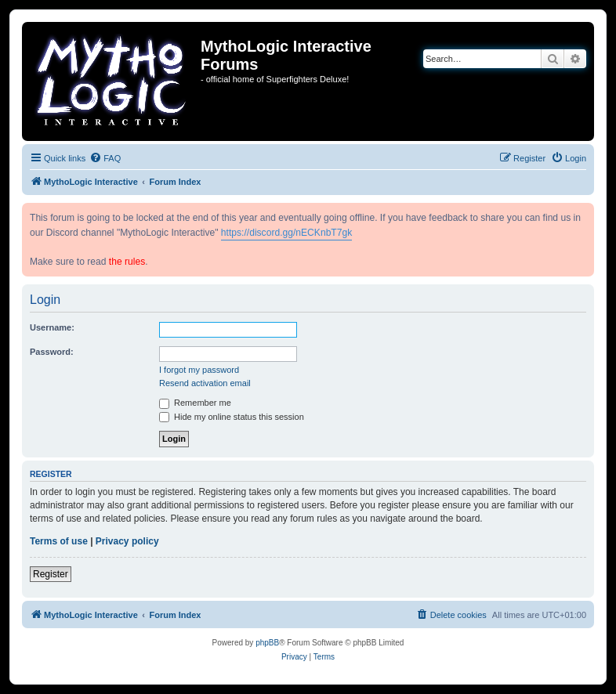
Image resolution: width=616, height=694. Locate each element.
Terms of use (59, 541)
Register (51, 574)
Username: (52, 327)
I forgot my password (199, 370)
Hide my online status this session (232, 417)
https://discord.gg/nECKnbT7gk (286, 233)
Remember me (195, 403)
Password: (52, 352)
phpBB (267, 643)
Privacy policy (127, 541)
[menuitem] (105, 158)
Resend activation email (205, 383)
